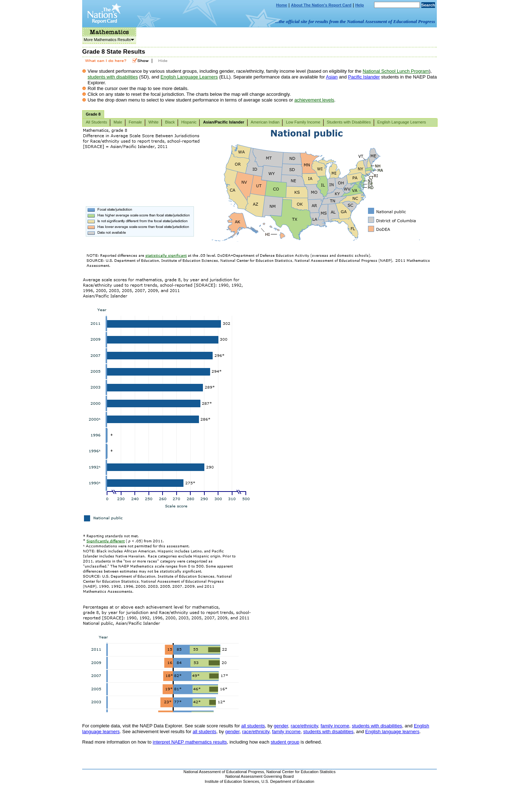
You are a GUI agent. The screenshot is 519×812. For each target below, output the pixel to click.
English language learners (392, 732)
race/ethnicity (305, 726)
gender (281, 726)
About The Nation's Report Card (321, 5)
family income (335, 726)
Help (360, 5)
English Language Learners (189, 77)
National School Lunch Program (396, 71)
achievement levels (314, 100)
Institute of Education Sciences (232, 781)
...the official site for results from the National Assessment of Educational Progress (355, 21)
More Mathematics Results (108, 40)
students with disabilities (113, 77)
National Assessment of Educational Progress (224, 772)
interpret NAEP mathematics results (190, 742)
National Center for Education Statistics (301, 772)
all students (253, 726)
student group (285, 742)
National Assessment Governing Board (259, 776)
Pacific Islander (364, 77)
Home (282, 5)
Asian (332, 77)
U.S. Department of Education (288, 781)
